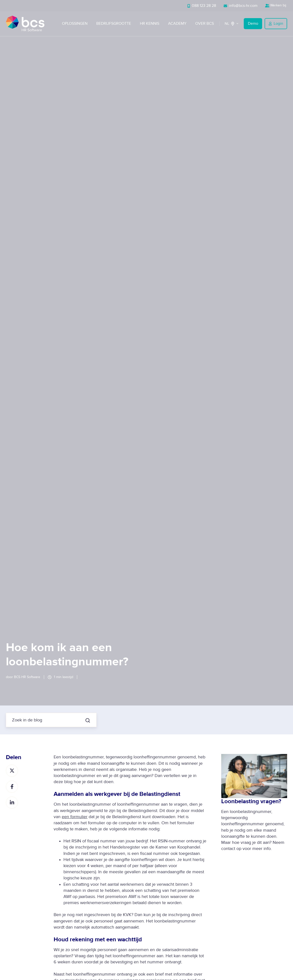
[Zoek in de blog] (88, 720)
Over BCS (205, 24)
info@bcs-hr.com (241, 6)
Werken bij (276, 5)
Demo (253, 24)
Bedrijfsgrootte (114, 24)
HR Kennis (150, 24)
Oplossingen (75, 24)
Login (276, 24)
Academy (177, 24)
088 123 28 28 (202, 6)
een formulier (75, 817)
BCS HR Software (27, 677)
